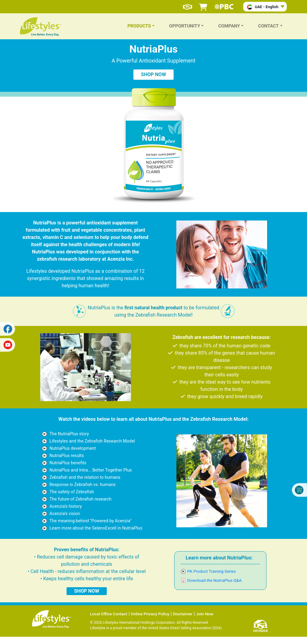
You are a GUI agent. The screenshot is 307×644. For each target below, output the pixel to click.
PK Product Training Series (212, 571)
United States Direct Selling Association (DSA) (185, 628)
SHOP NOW (153, 74)
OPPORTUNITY (185, 26)
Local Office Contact (109, 614)
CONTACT (268, 26)
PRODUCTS (139, 26)
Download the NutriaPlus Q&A (214, 580)
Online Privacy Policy (150, 614)
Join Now (205, 614)
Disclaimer (183, 614)
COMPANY (229, 26)
